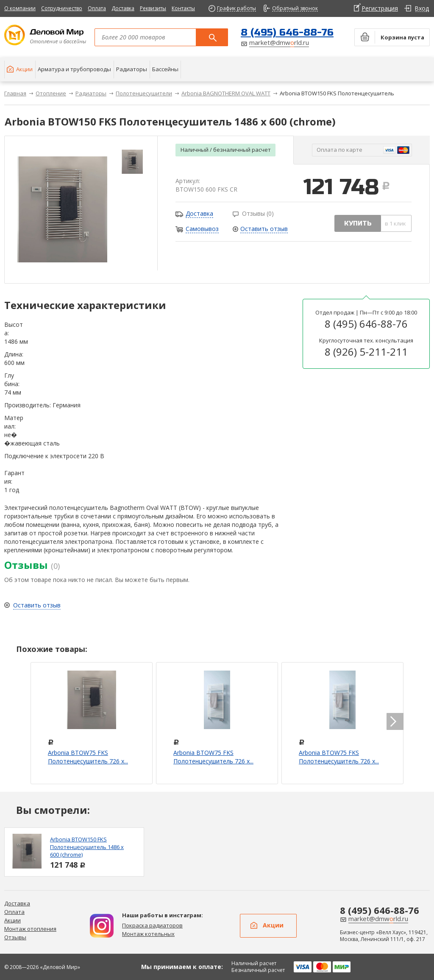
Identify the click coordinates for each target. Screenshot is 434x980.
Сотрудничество (62, 8)
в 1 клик (395, 223)
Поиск (212, 37)
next (395, 721)
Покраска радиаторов (152, 925)
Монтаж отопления (30, 929)
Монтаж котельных (148, 934)
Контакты (183, 8)
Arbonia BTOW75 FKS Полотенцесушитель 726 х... (88, 757)
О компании (20, 8)
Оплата (97, 8)
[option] (74, 852)
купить (358, 223)
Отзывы (15, 937)
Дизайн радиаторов (102, 926)
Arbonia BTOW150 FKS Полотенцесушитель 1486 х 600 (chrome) (87, 847)
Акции (13, 920)
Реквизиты (153, 8)
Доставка (123, 8)
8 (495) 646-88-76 (287, 32)
